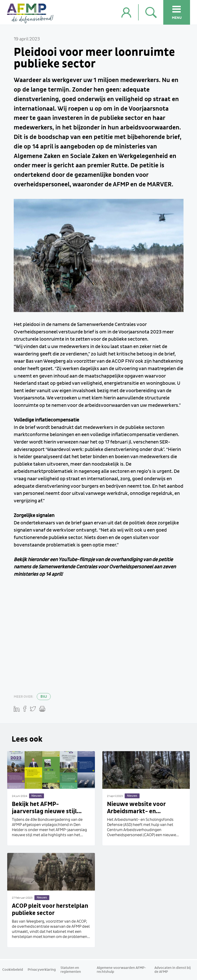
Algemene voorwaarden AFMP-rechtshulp (121, 970)
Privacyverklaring (42, 970)
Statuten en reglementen (71, 970)
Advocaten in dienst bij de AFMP (173, 970)
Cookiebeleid (13, 970)
